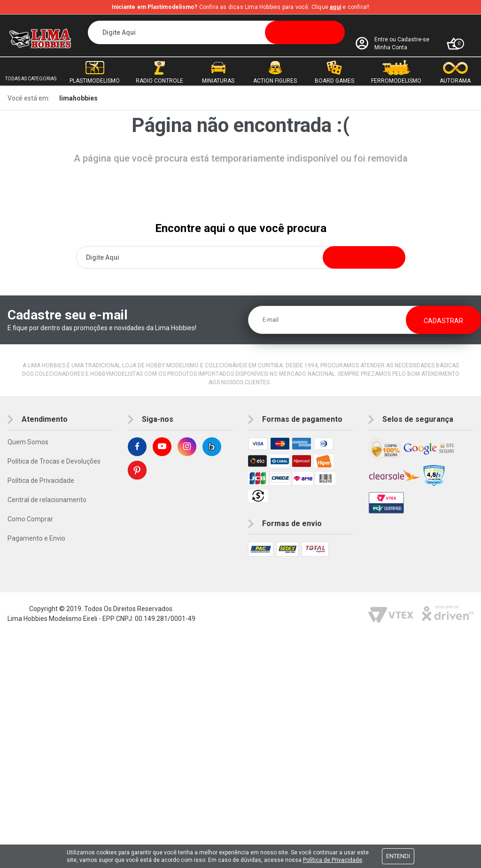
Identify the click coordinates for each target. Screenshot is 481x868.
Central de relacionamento (47, 500)
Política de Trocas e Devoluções (54, 461)
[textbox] (217, 32)
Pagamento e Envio (36, 538)
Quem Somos (28, 442)
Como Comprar (30, 519)
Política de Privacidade (41, 480)
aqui (335, 7)
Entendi (398, 856)
